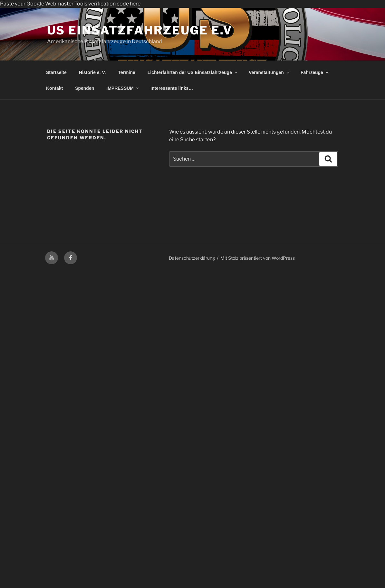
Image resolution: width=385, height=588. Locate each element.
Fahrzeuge (315, 72)
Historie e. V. (92, 72)
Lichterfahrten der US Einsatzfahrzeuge (193, 72)
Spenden (85, 88)
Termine (126, 72)
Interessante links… (172, 88)
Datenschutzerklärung (192, 258)
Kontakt (54, 88)
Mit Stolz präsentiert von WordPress (258, 258)
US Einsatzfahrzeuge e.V (140, 30)
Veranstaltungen (269, 72)
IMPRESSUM (123, 88)
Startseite (56, 72)
